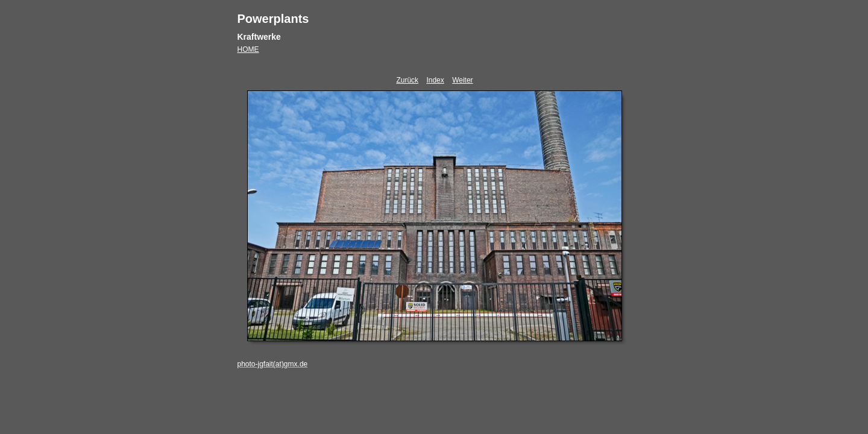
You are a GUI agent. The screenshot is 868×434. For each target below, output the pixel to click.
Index (435, 80)
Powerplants (273, 19)
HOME (248, 49)
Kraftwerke (259, 37)
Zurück (407, 80)
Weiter (462, 80)
